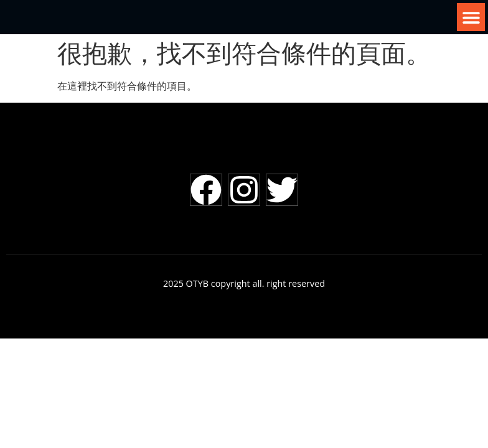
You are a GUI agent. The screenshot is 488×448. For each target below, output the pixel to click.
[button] (471, 17)
